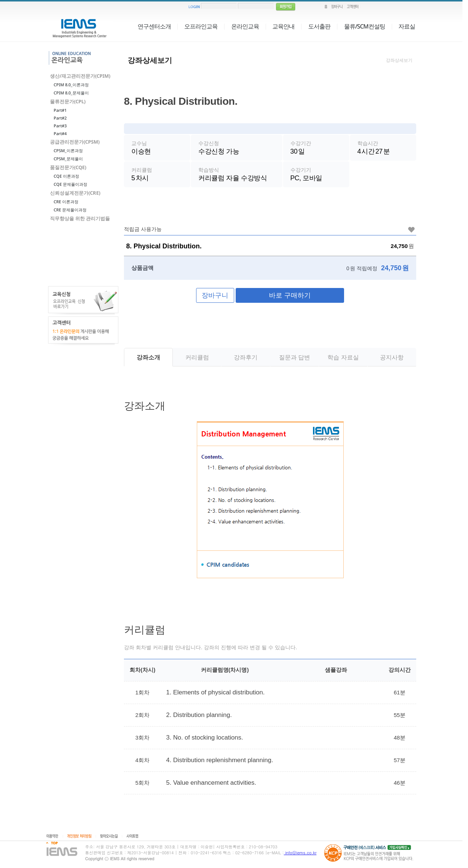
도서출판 (319, 26)
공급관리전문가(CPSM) (75, 142)
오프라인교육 (201, 26)
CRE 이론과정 (66, 202)
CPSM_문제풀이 (68, 159)
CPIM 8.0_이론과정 (71, 85)
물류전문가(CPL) (68, 101)
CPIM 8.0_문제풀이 (71, 93)
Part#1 (60, 110)
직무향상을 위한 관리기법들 (80, 218)
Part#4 (60, 133)
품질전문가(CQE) (68, 167)
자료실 (407, 26)
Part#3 (60, 126)
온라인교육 (245, 26)
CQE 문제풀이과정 (70, 184)
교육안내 (283, 26)
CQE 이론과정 (66, 176)
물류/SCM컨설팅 (365, 26)
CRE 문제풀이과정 (70, 210)
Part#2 (60, 118)
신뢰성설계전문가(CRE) (75, 193)
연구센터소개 (154, 26)
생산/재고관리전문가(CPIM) (80, 76)
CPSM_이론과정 (68, 150)
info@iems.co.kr (300, 853)
